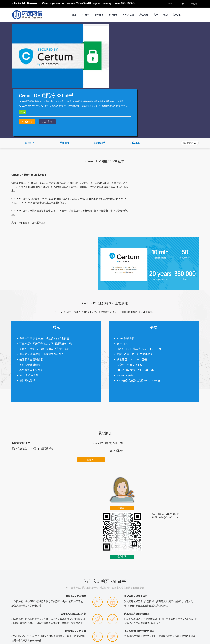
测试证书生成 (118, 606)
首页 (74, 15)
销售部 (29, 605)
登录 (170, 4)
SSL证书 (85, 15)
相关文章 (135, 109)
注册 (182, 4)
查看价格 (106, 77)
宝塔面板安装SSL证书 (89, 543)
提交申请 (76, 373)
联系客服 (126, 77)
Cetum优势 (100, 109)
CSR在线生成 (82, 590)
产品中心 (107, 625)
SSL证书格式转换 (84, 598)
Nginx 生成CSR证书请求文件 (156, 550)
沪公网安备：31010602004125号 (78, 637)
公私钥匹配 (117, 602)
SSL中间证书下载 (84, 606)
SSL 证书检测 (118, 594)
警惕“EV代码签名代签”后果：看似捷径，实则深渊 (38, 543)
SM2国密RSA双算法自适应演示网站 (136, 625)
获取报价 (64, 109)
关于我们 (177, 15)
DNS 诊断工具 (83, 594)
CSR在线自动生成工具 (153, 543)
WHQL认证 (128, 15)
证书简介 (29, 109)
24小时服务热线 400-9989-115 (26, 3)
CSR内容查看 (118, 590)
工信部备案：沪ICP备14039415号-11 (80, 634)
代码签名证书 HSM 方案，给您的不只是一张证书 (37, 550)
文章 (156, 15)
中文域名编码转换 (121, 598)
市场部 (36, 605)
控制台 (194, 4)
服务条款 (31, 625)
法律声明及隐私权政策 (53, 625)
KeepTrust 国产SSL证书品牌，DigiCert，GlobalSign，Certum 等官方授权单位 (101, 3)
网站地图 (75, 625)
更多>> (64, 531)
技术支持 (45, 605)
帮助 (165, 15)
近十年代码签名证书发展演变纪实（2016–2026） (37, 563)
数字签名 (113, 15)
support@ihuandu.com (53, 3)
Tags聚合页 (91, 625)
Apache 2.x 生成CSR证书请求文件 (158, 556)
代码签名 (99, 15)
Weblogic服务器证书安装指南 (92, 563)
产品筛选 (144, 15)
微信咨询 (172, 386)
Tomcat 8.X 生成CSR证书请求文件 (158, 563)
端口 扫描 (80, 602)
